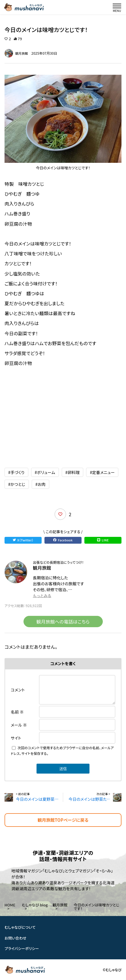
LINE (103, 540)
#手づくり (16, 472)
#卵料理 (73, 472)
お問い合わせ (16, 938)
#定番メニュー (102, 472)
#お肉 (40, 484)
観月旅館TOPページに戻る (63, 820)
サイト (16, 738)
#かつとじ (17, 484)
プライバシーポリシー (22, 948)
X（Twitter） (23, 540)
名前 (17, 712)
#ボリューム (45, 472)
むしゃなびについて (20, 927)
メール (19, 725)
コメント (18, 690)
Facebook (63, 540)
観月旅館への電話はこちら (63, 622)
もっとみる (42, 596)
